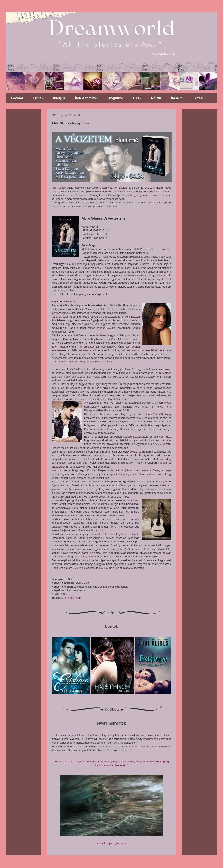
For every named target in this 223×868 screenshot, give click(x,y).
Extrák (197, 98)
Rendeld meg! (72, 598)
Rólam (156, 98)
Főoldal (17, 98)
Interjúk (59, 98)
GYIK (137, 98)
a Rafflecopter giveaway (112, 843)
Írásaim (177, 98)
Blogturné (115, 98)
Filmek (38, 98)
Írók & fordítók (86, 98)
